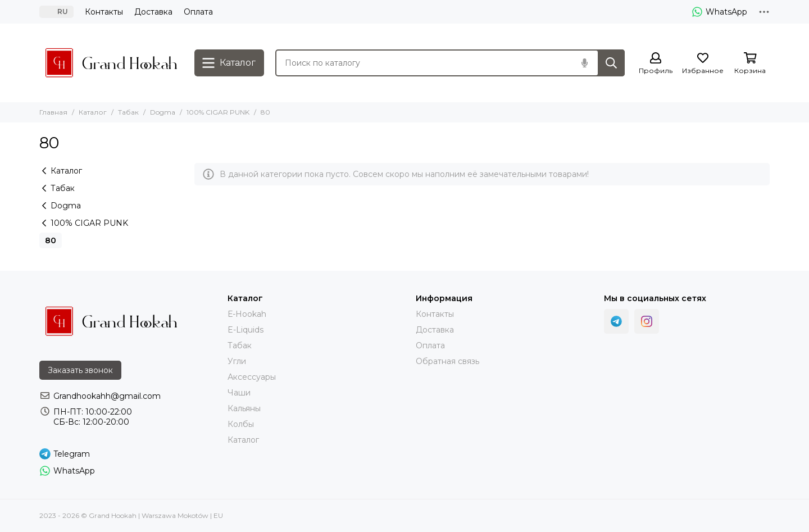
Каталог (93, 112)
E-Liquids (246, 330)
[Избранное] (703, 64)
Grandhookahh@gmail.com (107, 396)
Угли (237, 361)
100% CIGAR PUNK (218, 112)
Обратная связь (447, 361)
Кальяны (244, 408)
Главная (53, 112)
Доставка (153, 12)
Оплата (198, 12)
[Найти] (611, 63)
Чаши (239, 393)
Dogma (163, 112)
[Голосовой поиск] (584, 63)
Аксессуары (252, 377)
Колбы (241, 424)
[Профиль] (656, 64)
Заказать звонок (80, 370)
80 (51, 240)
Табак (128, 112)
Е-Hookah (247, 314)
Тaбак (240, 345)
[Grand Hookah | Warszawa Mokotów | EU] (111, 63)
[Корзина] (750, 64)
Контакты (104, 12)
